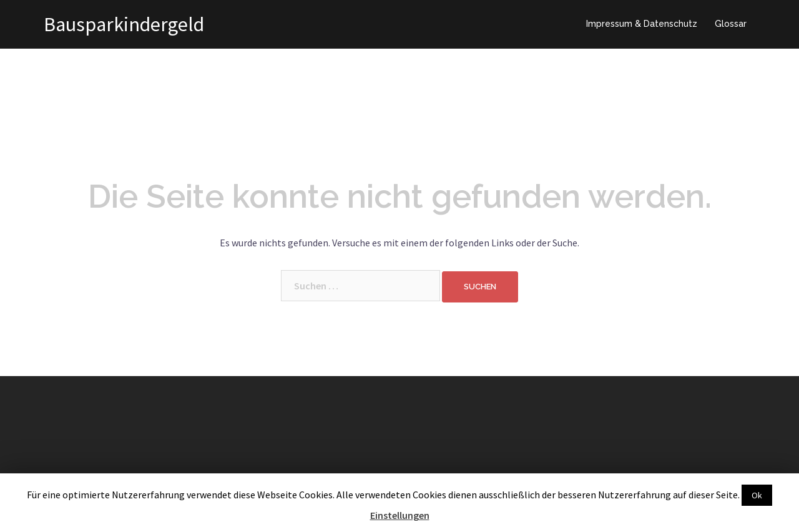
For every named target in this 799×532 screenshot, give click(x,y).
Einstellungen (400, 515)
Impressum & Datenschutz (642, 24)
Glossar (731, 24)
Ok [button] (757, 495)
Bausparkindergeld (124, 24)
